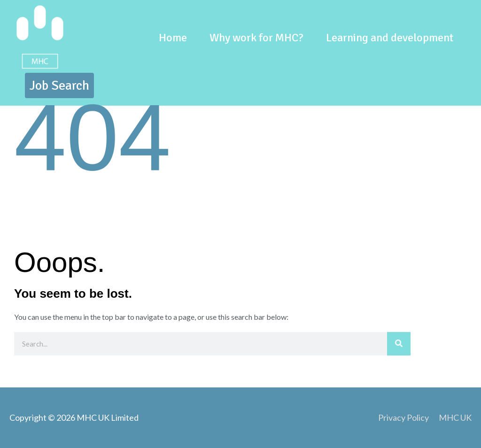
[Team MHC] (40, 36)
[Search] (399, 344)
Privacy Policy (403, 417)
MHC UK (455, 417)
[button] (59, 85)
